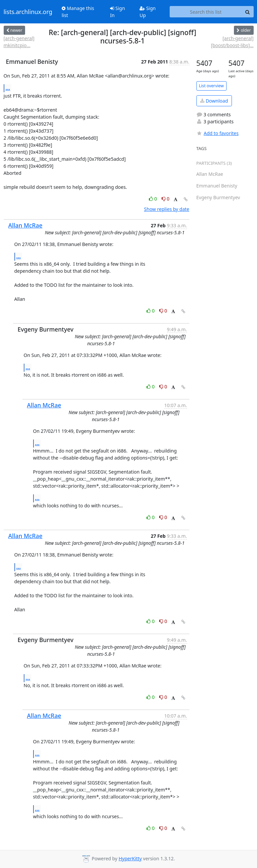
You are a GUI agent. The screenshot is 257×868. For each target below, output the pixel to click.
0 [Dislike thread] (166, 199)
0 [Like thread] (153, 199)
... (8, 88)
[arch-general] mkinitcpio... (19, 42)
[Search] (248, 12)
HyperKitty (130, 858)
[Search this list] (206, 12)
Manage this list (78, 12)
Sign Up (148, 12)
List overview (211, 86)
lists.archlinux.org (28, 12)
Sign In (117, 12)
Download (214, 101)
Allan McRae (25, 225)
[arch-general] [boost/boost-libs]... (232, 42)
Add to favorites (218, 133)
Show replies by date (166, 209)
